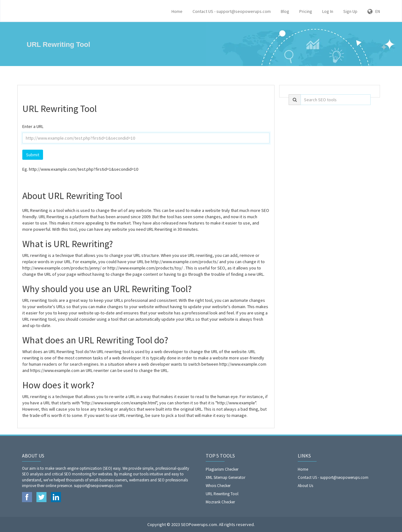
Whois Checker (218, 486)
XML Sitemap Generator (225, 477)
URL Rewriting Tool (222, 494)
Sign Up (350, 11)
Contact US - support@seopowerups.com (232, 11)
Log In (328, 11)
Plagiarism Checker (222, 469)
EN (374, 11)
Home (177, 11)
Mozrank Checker (220, 502)
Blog (285, 11)
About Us (305, 486)
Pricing (306, 11)
